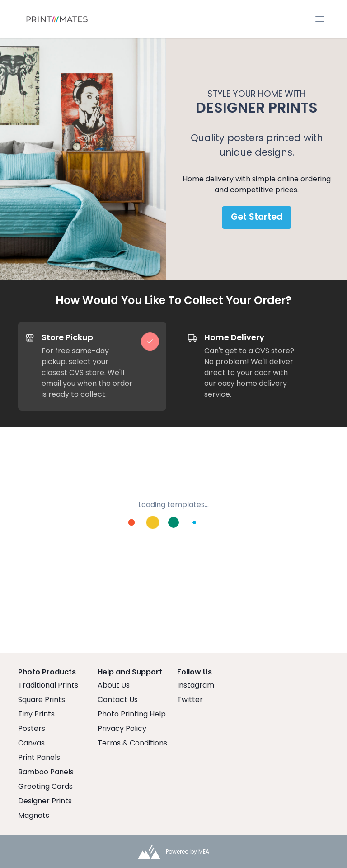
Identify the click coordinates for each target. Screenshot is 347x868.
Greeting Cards (45, 786)
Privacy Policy (122, 728)
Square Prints (42, 700)
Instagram (196, 685)
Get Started (257, 217)
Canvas (31, 743)
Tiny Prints (36, 714)
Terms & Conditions (132, 743)
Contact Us (118, 700)
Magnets (34, 815)
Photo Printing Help (132, 714)
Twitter (190, 700)
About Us (114, 685)
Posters (32, 728)
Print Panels (39, 757)
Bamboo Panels (46, 772)
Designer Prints (45, 801)
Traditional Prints (48, 685)
